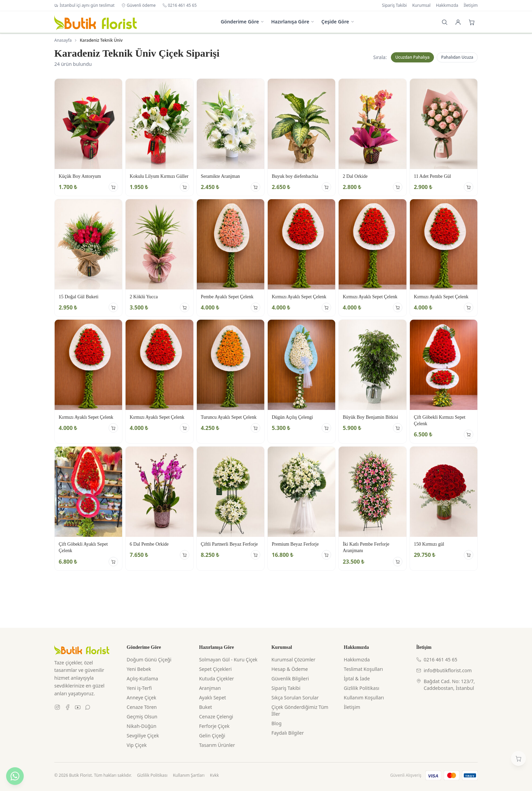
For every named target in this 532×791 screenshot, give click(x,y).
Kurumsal (421, 5)
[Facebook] (68, 707)
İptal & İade (357, 679)
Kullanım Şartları (189, 775)
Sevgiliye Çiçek (143, 736)
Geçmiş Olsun (142, 717)
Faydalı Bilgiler (288, 733)
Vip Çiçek (137, 745)
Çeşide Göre (338, 22)
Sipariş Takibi (394, 5)
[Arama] (444, 22)
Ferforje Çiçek (214, 726)
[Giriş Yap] (458, 22)
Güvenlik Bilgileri (290, 679)
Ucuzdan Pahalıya (412, 57)
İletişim (471, 5)
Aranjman (210, 688)
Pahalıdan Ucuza (457, 57)
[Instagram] (57, 707)
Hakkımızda (447, 5)
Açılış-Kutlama (142, 679)
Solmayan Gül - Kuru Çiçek (228, 660)
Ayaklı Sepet (213, 698)
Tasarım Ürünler (217, 745)
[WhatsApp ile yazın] (15, 776)
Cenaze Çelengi (216, 717)
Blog (277, 723)
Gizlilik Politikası (361, 688)
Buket (206, 707)
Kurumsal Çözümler (293, 660)
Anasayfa (63, 40)
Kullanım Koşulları (364, 698)
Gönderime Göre (242, 22)
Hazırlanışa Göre (293, 22)
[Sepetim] (518, 758)
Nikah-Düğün (141, 726)
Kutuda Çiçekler (217, 679)
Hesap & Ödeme (290, 669)
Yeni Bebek (139, 669)
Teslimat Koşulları (363, 669)
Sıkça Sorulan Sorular (295, 698)
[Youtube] (78, 707)
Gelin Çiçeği (212, 736)
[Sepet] (472, 22)
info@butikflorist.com (444, 670)
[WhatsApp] (88, 707)
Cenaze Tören (142, 707)
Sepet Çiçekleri (215, 669)
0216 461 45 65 (180, 5)
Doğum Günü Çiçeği (149, 660)
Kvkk (214, 775)
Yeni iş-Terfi (139, 688)
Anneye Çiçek (141, 698)
